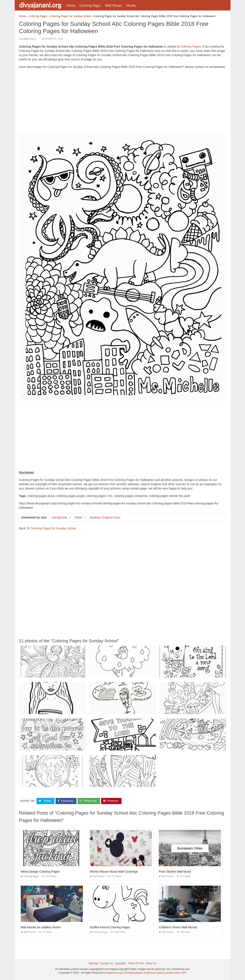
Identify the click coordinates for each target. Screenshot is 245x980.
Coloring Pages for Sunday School (53, 528)
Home (71, 5)
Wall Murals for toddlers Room (41, 927)
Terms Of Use (136, 963)
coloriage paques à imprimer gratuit (144, 973)
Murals (131, 5)
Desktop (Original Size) (105, 517)
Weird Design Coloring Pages (40, 872)
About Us (151, 963)
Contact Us (106, 963)
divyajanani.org (40, 5)
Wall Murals (114, 5)
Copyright (120, 963)
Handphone (59, 517)
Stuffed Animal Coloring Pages (110, 927)
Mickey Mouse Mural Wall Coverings (114, 872)
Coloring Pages (90, 5)
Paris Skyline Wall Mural (175, 872)
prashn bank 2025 (176, 973)
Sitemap (93, 963)
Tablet (78, 517)
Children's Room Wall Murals (178, 927)
